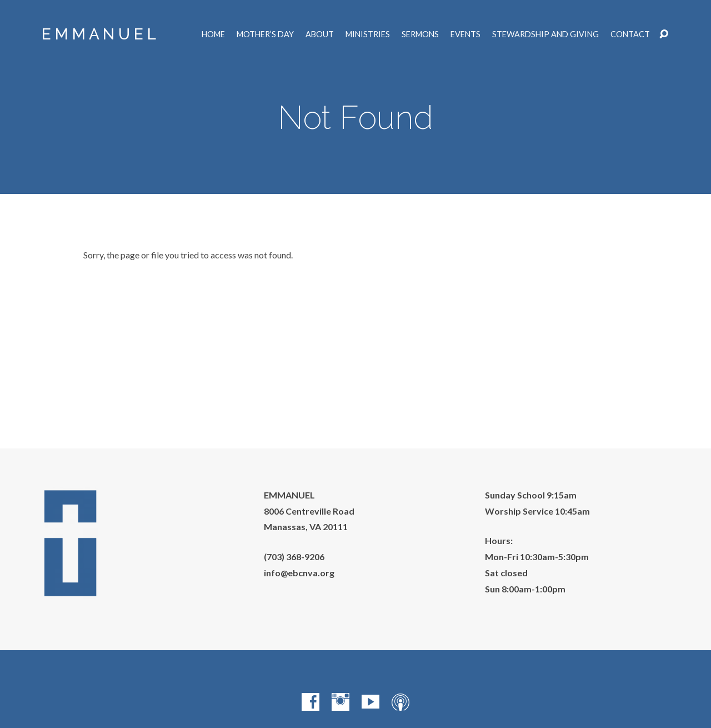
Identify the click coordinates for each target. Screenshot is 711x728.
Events (465, 34)
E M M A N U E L (99, 34)
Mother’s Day (265, 34)
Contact (630, 34)
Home (213, 34)
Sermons (420, 34)
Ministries (368, 34)
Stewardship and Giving (545, 34)
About (320, 34)
